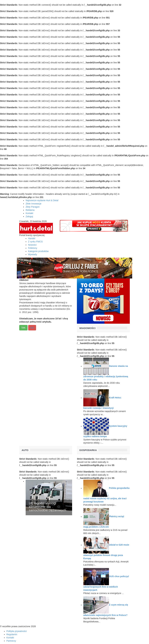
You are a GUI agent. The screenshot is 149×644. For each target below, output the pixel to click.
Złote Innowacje (33, 204)
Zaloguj (29, 216)
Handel (32, 238)
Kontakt (29, 213)
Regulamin (12, 634)
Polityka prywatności (17, 631)
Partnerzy (11, 641)
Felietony (33, 248)
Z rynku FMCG (35, 242)
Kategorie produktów (38, 251)
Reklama (30, 210)
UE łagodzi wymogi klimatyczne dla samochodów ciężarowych (48, 507)
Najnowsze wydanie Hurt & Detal (42, 200)
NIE (32, 328)
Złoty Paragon (33, 207)
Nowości (32, 245)
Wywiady (33, 254)
